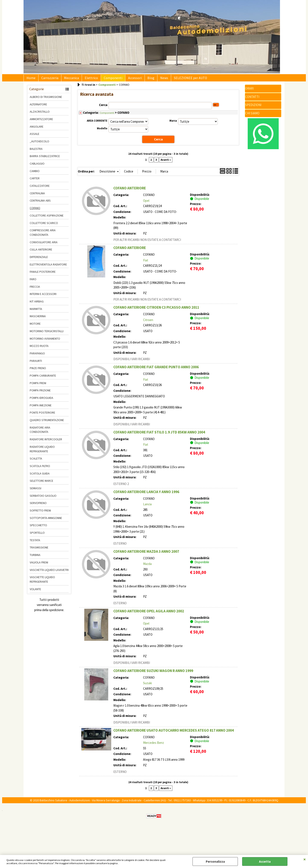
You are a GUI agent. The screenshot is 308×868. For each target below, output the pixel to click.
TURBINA (35, 557)
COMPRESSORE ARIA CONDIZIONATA (43, 235)
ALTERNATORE (38, 107)
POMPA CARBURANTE (43, 378)
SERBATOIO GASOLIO (43, 498)
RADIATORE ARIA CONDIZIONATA (40, 432)
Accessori (128, 79)
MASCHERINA (38, 319)
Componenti (107, 79)
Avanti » (166, 162)
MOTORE (35, 326)
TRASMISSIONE (39, 550)
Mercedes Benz (154, 745)
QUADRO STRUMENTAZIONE (47, 423)
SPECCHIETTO (38, 528)
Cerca (103, 107)
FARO (33, 282)
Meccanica (68, 79)
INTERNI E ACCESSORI (43, 296)
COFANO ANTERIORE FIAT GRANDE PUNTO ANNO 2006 (156, 369)
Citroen (148, 322)
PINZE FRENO (38, 371)
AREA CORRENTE (97, 123)
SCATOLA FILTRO (40, 468)
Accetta (265, 861)
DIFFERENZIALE (39, 259)
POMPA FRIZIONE (40, 393)
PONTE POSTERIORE (42, 415)
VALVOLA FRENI (39, 565)
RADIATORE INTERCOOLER (46, 442)
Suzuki (147, 685)
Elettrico (87, 79)
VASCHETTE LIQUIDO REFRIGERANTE (42, 582)
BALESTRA (36, 151)
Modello (102, 131)
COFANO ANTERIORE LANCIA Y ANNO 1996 (146, 494)
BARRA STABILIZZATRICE (45, 159)
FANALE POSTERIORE (43, 274)
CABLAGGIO (37, 166)
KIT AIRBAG (37, 304)
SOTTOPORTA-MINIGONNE (46, 520)
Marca (173, 123)
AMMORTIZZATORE (41, 121)
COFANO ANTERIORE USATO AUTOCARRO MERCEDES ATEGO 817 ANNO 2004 (174, 732)
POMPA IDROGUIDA (41, 400)
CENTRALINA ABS (40, 203)
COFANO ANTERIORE (130, 190)
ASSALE (35, 136)
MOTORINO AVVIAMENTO (45, 341)
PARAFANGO (37, 356)
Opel (146, 203)
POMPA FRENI (38, 385)
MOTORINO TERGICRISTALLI (47, 333)
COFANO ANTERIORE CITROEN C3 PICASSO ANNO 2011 (156, 310)
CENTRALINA (37, 196)
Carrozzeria (48, 79)
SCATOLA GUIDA (40, 476)
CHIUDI (305, 859)
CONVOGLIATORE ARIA (44, 245)
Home (30, 79)
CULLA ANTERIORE (41, 252)
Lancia (147, 506)
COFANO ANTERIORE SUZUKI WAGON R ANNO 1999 (153, 673)
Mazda (147, 566)
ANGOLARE (37, 129)
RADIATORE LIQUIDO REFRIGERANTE (42, 451)
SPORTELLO (37, 535)
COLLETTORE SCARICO (44, 225)
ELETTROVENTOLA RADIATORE (48, 267)
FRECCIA (35, 289)
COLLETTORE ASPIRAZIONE (47, 218)
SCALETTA (36, 461)
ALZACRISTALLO (40, 114)
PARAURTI (36, 363)
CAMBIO (35, 173)
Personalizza (215, 861)
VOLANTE (35, 591)
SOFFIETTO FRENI (40, 513)
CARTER (35, 181)
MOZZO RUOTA (39, 348)
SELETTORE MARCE (41, 483)
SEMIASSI (36, 491)
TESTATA (35, 542)
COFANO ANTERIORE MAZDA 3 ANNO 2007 (146, 554)
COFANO (35, 211)
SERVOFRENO (38, 505)
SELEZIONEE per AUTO (180, 79)
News (155, 79)
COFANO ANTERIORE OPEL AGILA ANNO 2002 (149, 613)
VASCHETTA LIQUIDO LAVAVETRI (49, 572)
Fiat (146, 262)
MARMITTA (36, 311)
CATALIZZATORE (40, 188)
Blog (143, 79)
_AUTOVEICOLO (39, 144)
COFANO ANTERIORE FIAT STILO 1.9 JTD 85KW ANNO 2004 (159, 434)
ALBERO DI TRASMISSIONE (46, 99)
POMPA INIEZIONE (41, 408)
